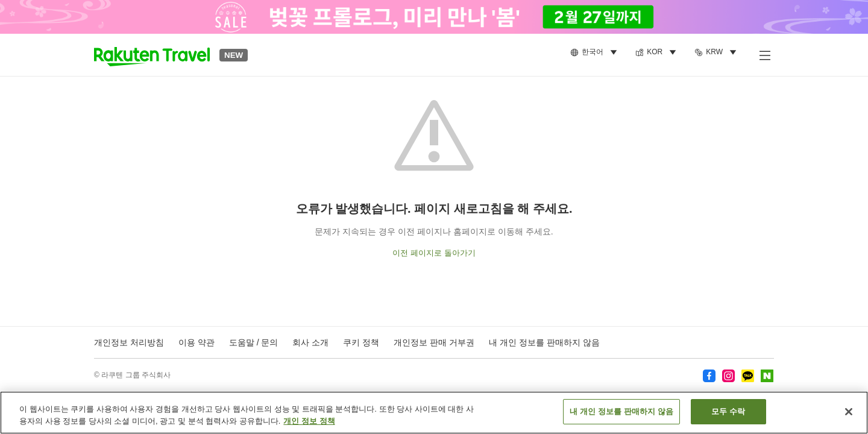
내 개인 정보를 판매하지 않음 (544, 342)
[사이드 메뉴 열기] (764, 55)
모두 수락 (728, 416)
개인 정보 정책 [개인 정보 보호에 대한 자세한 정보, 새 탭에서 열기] (309, 425)
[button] (152, 55)
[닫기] (849, 416)
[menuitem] (596, 52)
